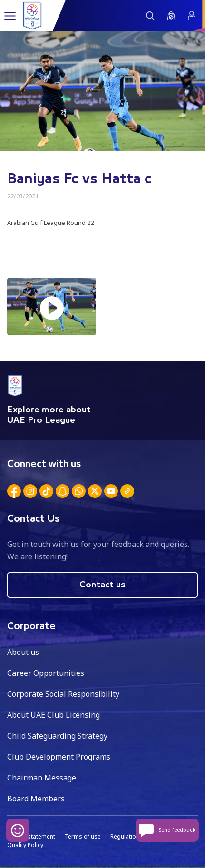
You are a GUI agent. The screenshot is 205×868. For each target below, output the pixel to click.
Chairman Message (42, 778)
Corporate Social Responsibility (63, 694)
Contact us (102, 585)
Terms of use (83, 836)
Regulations (127, 836)
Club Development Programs (59, 757)
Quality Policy (25, 845)
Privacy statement (31, 836)
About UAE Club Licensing (54, 715)
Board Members (36, 799)
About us (23, 652)
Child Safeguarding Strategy (57, 736)
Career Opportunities (46, 673)
